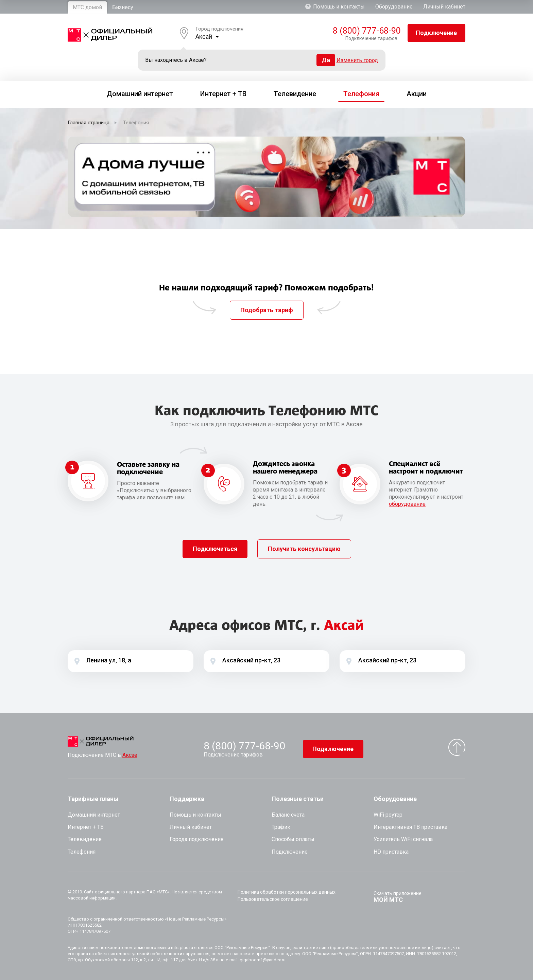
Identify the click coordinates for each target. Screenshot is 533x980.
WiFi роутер (388, 815)
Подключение (436, 33)
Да (326, 60)
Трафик (281, 827)
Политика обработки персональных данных (287, 892)
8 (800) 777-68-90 (365, 31)
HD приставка (391, 852)
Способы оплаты (293, 839)
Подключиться (215, 549)
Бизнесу (123, 7)
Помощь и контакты (335, 7)
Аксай (204, 37)
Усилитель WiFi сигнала (403, 839)
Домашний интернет (94, 815)
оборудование (407, 504)
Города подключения (196, 839)
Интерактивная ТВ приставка (410, 827)
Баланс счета (288, 815)
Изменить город (357, 60)
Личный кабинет (444, 7)
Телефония (82, 852)
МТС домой (87, 7)
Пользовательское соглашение (273, 899)
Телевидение (85, 839)
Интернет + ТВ (86, 827)
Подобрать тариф (267, 310)
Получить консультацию (304, 549)
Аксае (130, 755)
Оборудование (394, 7)
